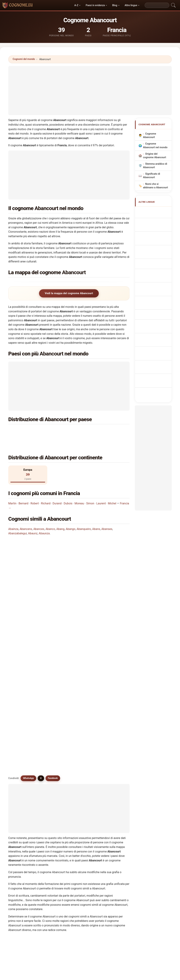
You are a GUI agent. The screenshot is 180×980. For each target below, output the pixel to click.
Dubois (68, 490)
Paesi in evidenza (95, 5)
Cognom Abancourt (151, 253)
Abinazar (54, 837)
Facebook (53, 617)
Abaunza (44, 520)
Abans (96, 516)
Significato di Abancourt (152, 176)
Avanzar (84, 829)
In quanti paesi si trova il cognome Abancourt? (41, 569)
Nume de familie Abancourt (156, 333)
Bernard (24, 490)
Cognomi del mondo (24, 59)
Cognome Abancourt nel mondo (155, 146)
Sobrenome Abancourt (153, 263)
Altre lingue (131, 5)
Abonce (115, 837)
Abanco (50, 516)
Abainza (13, 516)
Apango (84, 812)
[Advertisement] (90, 91)
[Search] (157, 5)
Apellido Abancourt (151, 213)
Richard (46, 490)
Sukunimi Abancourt (152, 313)
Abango (71, 516)
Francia (30, 431)
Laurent (101, 490)
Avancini (54, 803)
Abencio (53, 812)
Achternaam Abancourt (153, 283)
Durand (57, 490)
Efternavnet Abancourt (153, 303)
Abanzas (116, 829)
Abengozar (24, 820)
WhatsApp (28, 617)
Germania (93, 431)
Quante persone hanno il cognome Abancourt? (41, 581)
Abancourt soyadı (157, 352)
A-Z (76, 5)
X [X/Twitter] (41, 617)
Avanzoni (23, 812)
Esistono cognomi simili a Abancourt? (36, 605)
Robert (35, 490)
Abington (54, 846)
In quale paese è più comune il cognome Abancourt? (45, 547)
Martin (12, 490)
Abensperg (55, 829)
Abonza (115, 846)
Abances (39, 516)
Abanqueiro (84, 516)
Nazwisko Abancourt (152, 273)
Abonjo (22, 846)
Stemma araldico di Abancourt (155, 166)
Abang (60, 516)
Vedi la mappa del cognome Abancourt (69, 293)
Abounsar (54, 854)
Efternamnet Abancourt (153, 344)
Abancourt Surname (152, 223)
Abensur (23, 786)
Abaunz (33, 520)
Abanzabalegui (17, 520)
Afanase (84, 854)
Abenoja (53, 820)
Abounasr (23, 854)
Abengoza (116, 812)
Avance (53, 786)
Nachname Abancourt (152, 243)
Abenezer (23, 829)
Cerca (121, 885)
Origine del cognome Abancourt (155, 156)
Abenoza (116, 820)
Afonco (22, 837)
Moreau (79, 490)
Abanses (107, 516)
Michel (112, 490)
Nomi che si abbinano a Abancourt (156, 186)
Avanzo (115, 803)
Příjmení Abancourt (151, 293)
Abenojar (85, 820)
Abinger (84, 837)
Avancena (85, 795)
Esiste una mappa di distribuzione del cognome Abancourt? (49, 593)
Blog (115, 5)
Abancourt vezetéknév (152, 323)
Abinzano (85, 846)
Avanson (85, 803)
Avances (23, 803)
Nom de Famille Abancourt (155, 233)
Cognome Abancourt (150, 136)
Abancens (26, 516)
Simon (90, 490)
